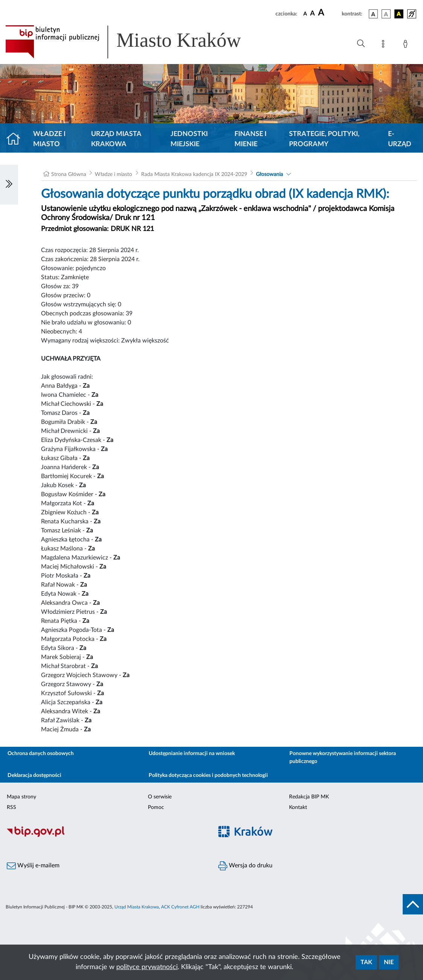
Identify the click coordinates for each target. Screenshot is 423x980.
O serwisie (160, 797)
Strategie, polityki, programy (324, 139)
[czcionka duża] (329, 13)
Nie (389, 962)
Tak (366, 962)
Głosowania (269, 174)
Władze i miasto (49, 139)
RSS (11, 807)
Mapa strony (21, 797)
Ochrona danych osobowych (41, 754)
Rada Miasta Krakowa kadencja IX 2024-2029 (194, 174)
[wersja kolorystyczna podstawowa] (373, 14)
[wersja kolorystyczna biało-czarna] (386, 14)
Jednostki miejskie (189, 139)
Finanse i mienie (250, 139)
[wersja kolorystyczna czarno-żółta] (399, 14)
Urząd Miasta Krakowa (116, 139)
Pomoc (156, 807)
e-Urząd (400, 139)
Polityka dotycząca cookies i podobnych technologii (208, 775)
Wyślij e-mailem (33, 866)
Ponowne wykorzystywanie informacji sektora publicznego (343, 758)
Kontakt (298, 807)
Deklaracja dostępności (34, 775)
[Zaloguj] (407, 45)
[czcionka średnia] (313, 14)
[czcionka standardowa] (305, 14)
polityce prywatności (147, 967)
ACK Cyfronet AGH (180, 907)
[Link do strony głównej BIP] (134, 42)
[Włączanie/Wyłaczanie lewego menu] (9, 185)
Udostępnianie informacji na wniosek (192, 754)
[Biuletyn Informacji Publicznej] (106, 836)
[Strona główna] (16, 139)
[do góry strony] (413, 904)
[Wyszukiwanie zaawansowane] (361, 44)
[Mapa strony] (385, 45)
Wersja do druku (245, 866)
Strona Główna (69, 174)
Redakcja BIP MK (309, 797)
